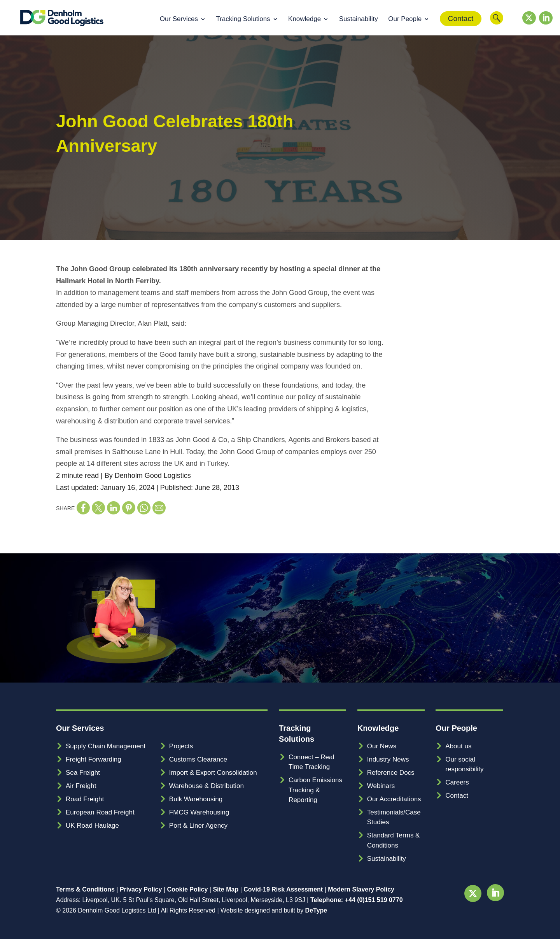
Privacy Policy (141, 889)
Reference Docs (391, 773)
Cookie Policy (187, 889)
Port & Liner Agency (198, 826)
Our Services (179, 19)
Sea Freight (83, 773)
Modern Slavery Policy (361, 889)
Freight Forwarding (94, 759)
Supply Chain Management (106, 746)
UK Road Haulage (92, 826)
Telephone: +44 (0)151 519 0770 (357, 900)
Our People (405, 19)
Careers (457, 782)
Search (497, 24)
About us (458, 746)
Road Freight (85, 799)
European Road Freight (100, 812)
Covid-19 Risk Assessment (283, 889)
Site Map (226, 889)
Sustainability (359, 19)
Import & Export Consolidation (213, 773)
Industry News (388, 759)
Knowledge (304, 19)
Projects (181, 746)
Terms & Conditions (85, 889)
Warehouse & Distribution (206, 786)
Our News (382, 746)
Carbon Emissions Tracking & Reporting (315, 790)
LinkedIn (544, 27)
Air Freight (81, 786)
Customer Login (513, 24)
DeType (316, 910)
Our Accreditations (394, 799)
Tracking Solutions (243, 19)
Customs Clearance (198, 759)
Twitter (527, 27)
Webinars (381, 786)
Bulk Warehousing (196, 799)
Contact (461, 18)
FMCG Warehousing (199, 812)
